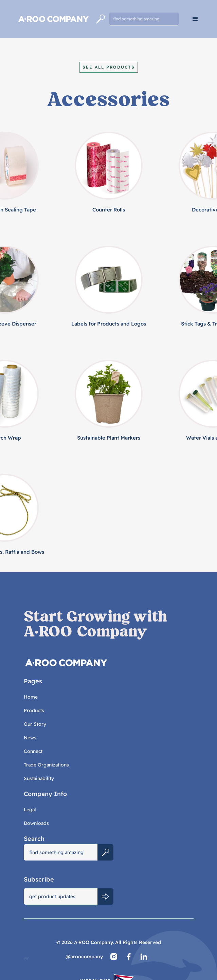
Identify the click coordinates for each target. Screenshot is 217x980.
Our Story (35, 724)
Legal (30, 810)
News (30, 738)
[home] (53, 19)
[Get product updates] (61, 896)
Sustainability (39, 778)
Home (31, 697)
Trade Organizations (46, 765)
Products (34, 710)
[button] (195, 19)
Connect (33, 751)
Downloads (36, 823)
